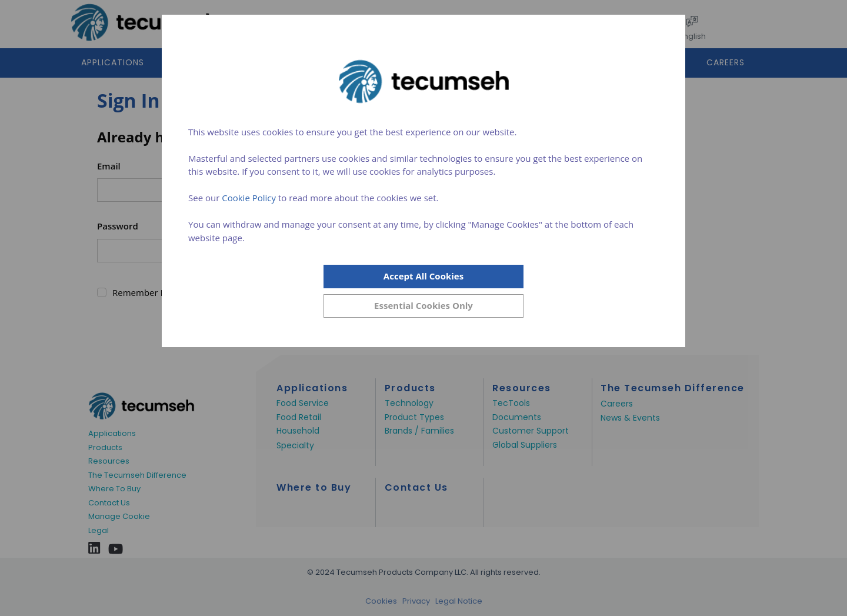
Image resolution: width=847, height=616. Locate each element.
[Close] (423, 306)
